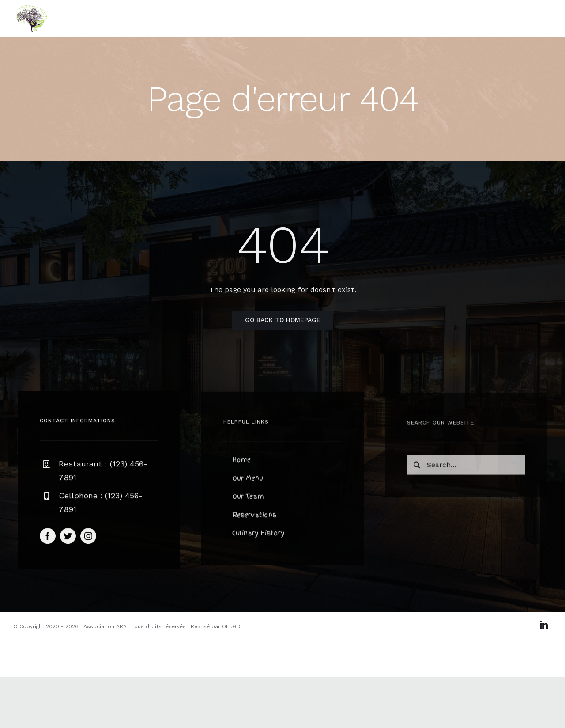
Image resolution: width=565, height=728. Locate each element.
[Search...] (466, 467)
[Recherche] (417, 467)
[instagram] (88, 538)
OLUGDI (232, 626)
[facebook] (48, 538)
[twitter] (68, 538)
